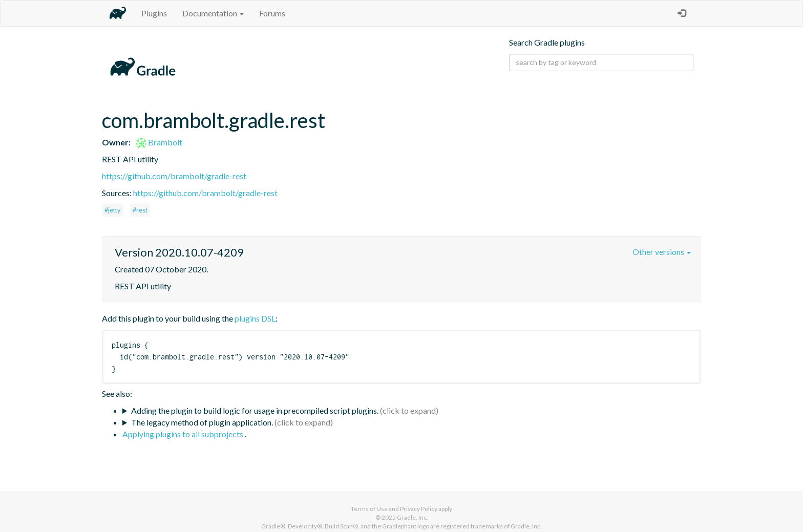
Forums (272, 13)
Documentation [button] (213, 13)
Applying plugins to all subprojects (184, 434)
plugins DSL (255, 318)
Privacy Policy (419, 509)
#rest (140, 210)
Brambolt (159, 142)
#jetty (113, 210)
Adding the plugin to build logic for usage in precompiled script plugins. (255, 410)
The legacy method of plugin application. (202, 422)
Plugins (154, 13)
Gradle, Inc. (413, 517)
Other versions (662, 252)
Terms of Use (369, 509)
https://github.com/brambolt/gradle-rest (174, 176)
